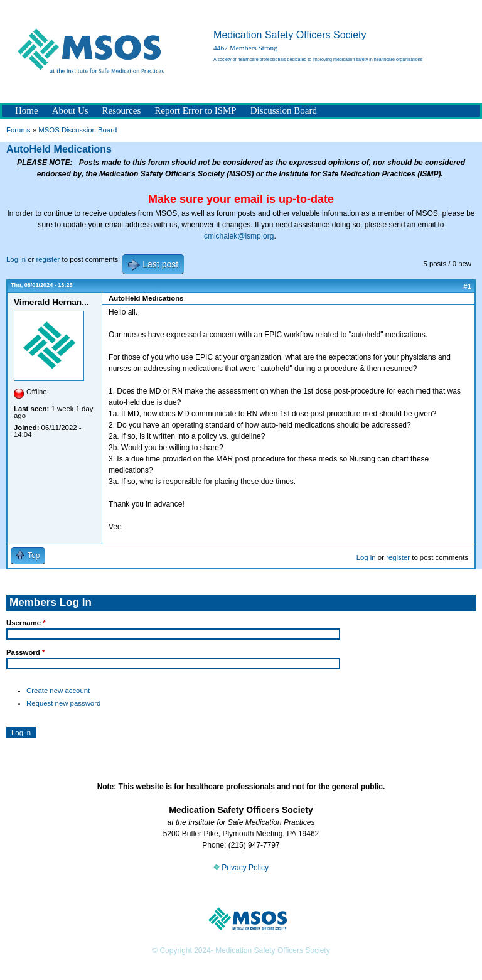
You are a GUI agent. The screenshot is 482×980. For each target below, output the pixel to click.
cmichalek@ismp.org (239, 236)
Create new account (58, 691)
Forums (19, 130)
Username (26, 623)
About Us (70, 110)
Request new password (63, 703)
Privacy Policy (241, 868)
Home (27, 110)
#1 (467, 286)
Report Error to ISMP (195, 110)
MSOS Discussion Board (78, 130)
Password (25, 652)
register (48, 259)
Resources (122, 110)
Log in (16, 259)
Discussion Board (284, 110)
